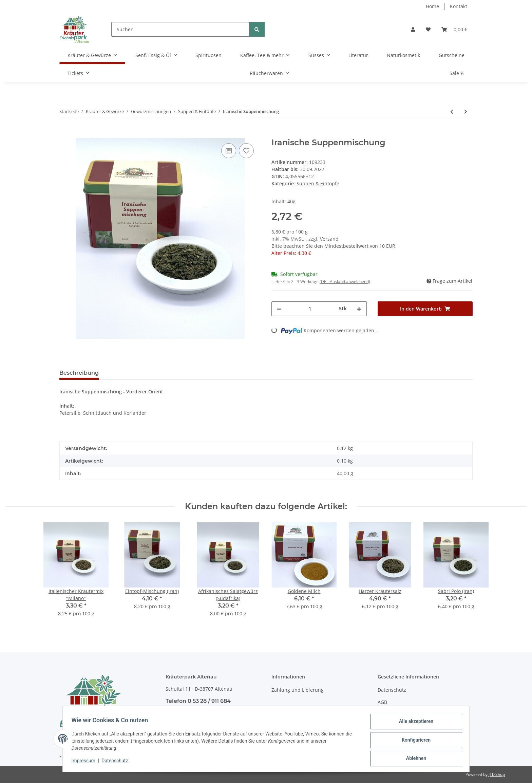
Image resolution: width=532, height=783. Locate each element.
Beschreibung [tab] (79, 373)
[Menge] (310, 309)
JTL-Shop (497, 774)
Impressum (85, 762)
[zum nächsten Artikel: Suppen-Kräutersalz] (466, 111)
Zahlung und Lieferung (298, 690)
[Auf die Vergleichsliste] (229, 151)
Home (432, 6)
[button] (413, 29)
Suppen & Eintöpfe (318, 183)
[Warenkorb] (454, 29)
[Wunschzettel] (428, 29)
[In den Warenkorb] (65, 134)
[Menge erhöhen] (359, 309)
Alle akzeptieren (414, 724)
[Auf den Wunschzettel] (246, 151)
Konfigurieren (414, 741)
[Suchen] (180, 29)
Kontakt (459, 6)
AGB (382, 702)
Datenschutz (392, 690)
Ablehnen (414, 759)
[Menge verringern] (279, 309)
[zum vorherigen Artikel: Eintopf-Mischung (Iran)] (452, 111)
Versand (329, 239)
